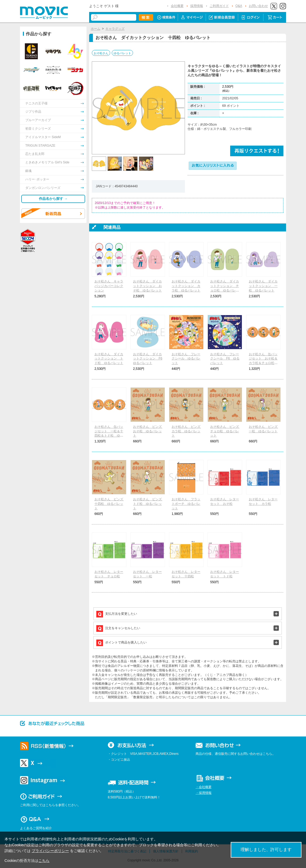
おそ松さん (101, 53)
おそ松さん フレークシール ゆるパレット (186, 359)
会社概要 (177, 6)
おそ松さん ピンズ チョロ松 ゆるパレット (226, 431)
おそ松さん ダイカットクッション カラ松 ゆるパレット (186, 286)
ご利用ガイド (219, 6)
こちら (44, 861)
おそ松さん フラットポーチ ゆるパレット (186, 504)
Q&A (239, 6)
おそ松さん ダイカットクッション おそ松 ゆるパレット (147, 286)
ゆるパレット (122, 53)
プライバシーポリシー (50, 851)
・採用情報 (204, 793)
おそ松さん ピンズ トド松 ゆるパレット (149, 504)
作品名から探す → (53, 199)
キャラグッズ (115, 29)
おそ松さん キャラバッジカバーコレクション (109, 286)
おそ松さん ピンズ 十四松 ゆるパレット (110, 504)
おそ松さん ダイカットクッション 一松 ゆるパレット (263, 286)
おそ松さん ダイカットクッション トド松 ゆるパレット (109, 359)
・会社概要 (204, 787)
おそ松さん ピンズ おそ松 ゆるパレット (149, 431)
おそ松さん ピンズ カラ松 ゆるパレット (188, 431)
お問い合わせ (258, 6)
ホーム (96, 29)
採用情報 (197, 6)
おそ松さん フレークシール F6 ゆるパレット (225, 359)
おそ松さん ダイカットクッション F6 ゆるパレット (149, 359)
